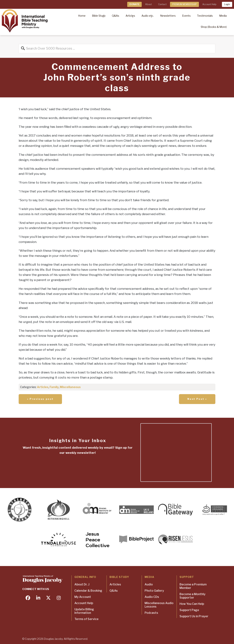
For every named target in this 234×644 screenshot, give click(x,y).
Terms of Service (86, 619)
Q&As (114, 591)
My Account (83, 597)
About (148, 4)
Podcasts (151, 613)
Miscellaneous (70, 387)
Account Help (209, 4)
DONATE (134, 4)
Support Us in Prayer (194, 616)
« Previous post (40, 399)
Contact (162, 4)
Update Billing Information (84, 611)
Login (227, 4)
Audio (149, 584)
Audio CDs (152, 597)
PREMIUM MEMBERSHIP (184, 4)
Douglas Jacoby (53, 639)
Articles (43, 387)
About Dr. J (82, 584)
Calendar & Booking (88, 591)
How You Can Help (192, 604)
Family (54, 387)
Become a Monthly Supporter (193, 596)
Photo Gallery (154, 591)
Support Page (189, 610)
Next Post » (197, 399)
